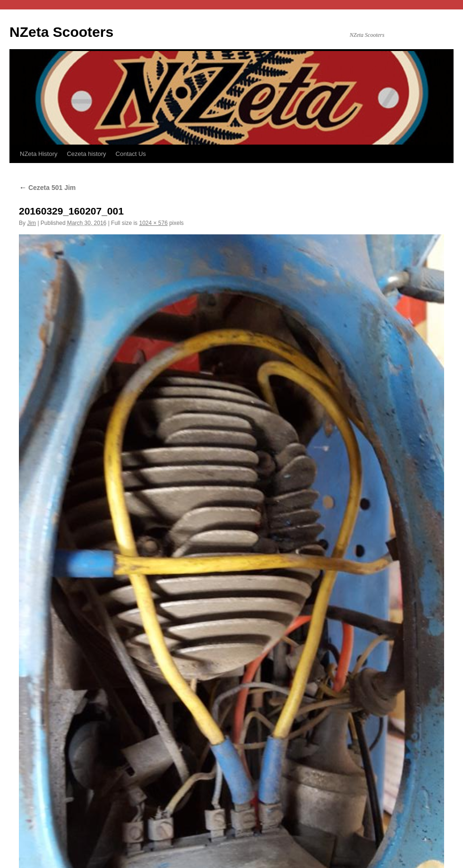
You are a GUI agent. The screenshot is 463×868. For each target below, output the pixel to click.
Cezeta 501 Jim (47, 188)
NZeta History (39, 154)
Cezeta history (86, 154)
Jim (31, 223)
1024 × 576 (153, 223)
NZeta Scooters (61, 32)
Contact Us (131, 154)
